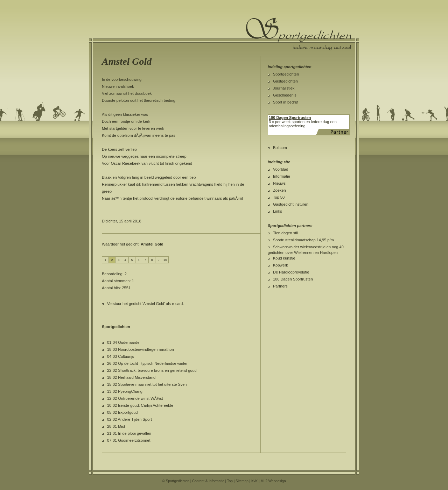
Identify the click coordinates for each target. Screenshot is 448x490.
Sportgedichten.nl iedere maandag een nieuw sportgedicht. (299, 34)
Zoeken (279, 190)
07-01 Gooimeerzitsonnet (129, 440)
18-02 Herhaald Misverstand (131, 377)
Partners (280, 286)
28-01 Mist (116, 426)
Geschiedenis (285, 95)
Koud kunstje (284, 258)
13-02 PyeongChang (125, 391)
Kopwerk (281, 265)
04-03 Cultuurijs (121, 356)
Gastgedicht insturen (291, 204)
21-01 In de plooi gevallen (129, 433)
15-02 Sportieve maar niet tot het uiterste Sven (147, 384)
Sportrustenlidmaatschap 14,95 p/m (303, 240)
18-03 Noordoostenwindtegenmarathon (141, 349)
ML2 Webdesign (273, 481)
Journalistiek (284, 88)
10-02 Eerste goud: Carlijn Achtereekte (140, 405)
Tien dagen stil (285, 233)
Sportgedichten (286, 74)
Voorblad (281, 169)
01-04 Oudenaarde (123, 342)
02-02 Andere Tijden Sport (129, 419)
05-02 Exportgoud (122, 412)
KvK (254, 481)
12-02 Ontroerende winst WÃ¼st (135, 398)
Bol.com (280, 148)
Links (278, 211)
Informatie (282, 176)
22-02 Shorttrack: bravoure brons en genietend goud (152, 370)
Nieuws (279, 183)
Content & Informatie (208, 481)
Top (230, 481)
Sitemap (242, 481)
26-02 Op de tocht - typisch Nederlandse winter (147, 363)
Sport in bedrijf (285, 102)
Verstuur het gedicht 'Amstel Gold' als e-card (145, 304)
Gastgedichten (285, 81)
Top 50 (279, 197)
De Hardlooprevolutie (291, 272)
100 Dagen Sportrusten (293, 279)
